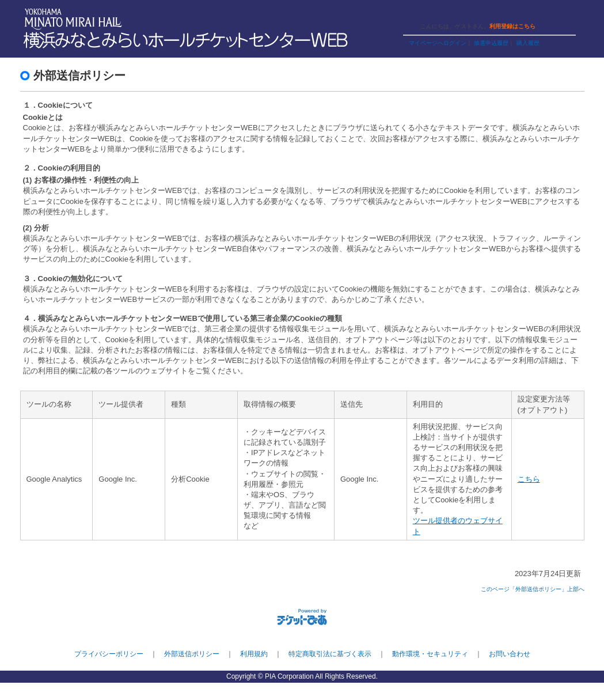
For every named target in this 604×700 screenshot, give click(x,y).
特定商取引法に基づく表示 (330, 654)
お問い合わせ (510, 654)
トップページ (503, 13)
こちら (529, 479)
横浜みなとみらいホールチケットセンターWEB (189, 40)
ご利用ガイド (423, 13)
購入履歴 (528, 43)
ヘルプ (463, 13)
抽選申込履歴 (491, 43)
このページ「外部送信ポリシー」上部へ (533, 589)
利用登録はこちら (512, 26)
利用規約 (254, 654)
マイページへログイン (438, 43)
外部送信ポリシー (192, 654)
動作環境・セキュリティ (430, 654)
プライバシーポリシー (109, 654)
